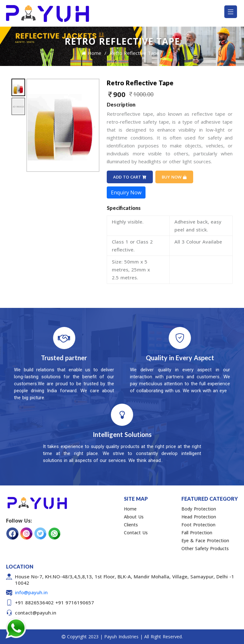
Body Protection (199, 509)
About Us (134, 517)
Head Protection (199, 517)
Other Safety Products (205, 548)
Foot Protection (198, 525)
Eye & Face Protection (205, 540)
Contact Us (136, 533)
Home (91, 53)
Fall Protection (197, 533)
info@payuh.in (31, 592)
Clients (131, 525)
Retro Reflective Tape (134, 53)
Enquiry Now (126, 192)
